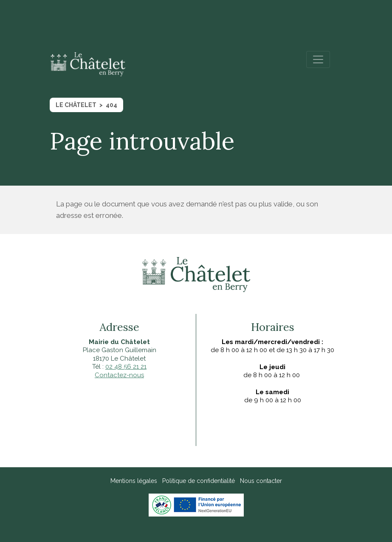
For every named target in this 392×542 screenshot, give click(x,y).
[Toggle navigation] (318, 59)
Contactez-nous (119, 375)
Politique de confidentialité (199, 481)
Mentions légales (134, 481)
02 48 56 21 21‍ (126, 367)
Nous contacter (261, 481)
